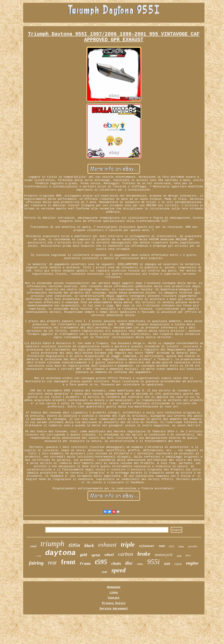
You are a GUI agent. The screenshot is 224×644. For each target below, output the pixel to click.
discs (188, 555)
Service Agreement (114, 609)
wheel (109, 555)
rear (52, 562)
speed (119, 570)
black (89, 546)
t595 (101, 562)
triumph (52, 544)
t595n (74, 545)
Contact (114, 598)
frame (85, 564)
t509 (167, 564)
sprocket (193, 546)
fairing (36, 563)
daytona (60, 553)
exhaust (107, 545)
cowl (33, 546)
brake (144, 554)
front (68, 562)
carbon (126, 554)
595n (140, 564)
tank (179, 556)
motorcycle (164, 555)
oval (39, 556)
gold (83, 555)
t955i (172, 546)
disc (129, 563)
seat (162, 546)
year (104, 572)
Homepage (114, 587)
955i (153, 562)
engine (192, 563)
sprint (96, 555)
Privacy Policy (114, 603)
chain (116, 563)
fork (181, 547)
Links (114, 593)
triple (128, 544)
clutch (178, 564)
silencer (147, 546)
